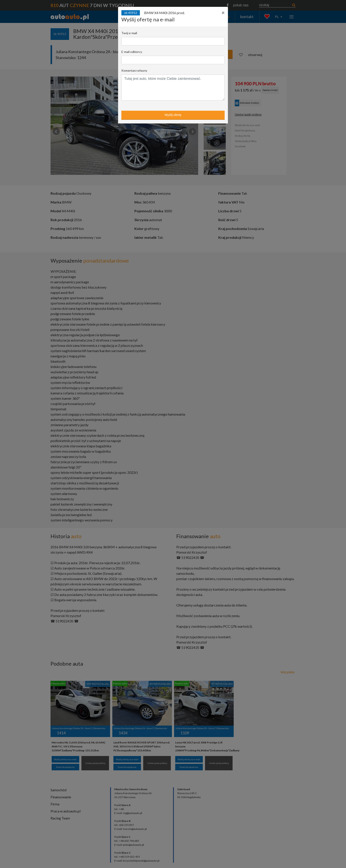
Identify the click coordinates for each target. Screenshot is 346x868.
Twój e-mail (129, 33)
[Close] (223, 13)
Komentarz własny (134, 70)
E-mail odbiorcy (132, 52)
